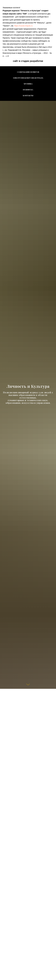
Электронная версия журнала (28, 78)
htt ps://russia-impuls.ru (23, 26)
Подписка (28, 90)
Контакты (28, 95)
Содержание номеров (28, 72)
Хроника (28, 84)
